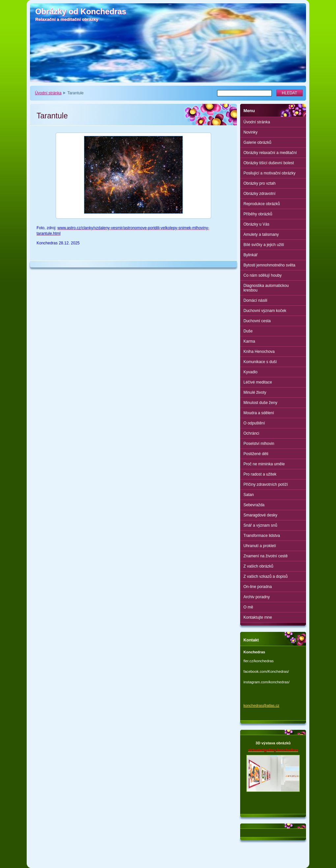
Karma (249, 341)
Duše (248, 331)
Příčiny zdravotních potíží (266, 484)
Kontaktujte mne (258, 617)
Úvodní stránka (48, 93)
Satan (249, 495)
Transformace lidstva (262, 536)
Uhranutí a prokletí (260, 546)
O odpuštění (254, 423)
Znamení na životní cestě (266, 556)
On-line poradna (258, 587)
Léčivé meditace (258, 382)
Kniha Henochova (259, 352)
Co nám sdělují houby (263, 275)
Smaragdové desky (260, 515)
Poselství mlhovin (259, 444)
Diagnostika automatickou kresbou (266, 288)
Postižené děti (256, 454)
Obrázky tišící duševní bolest (269, 163)
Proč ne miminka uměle (264, 464)
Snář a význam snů (260, 525)
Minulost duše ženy (260, 403)
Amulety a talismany (261, 234)
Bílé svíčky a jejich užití (264, 245)
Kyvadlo (251, 372)
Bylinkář (251, 255)
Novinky (251, 132)
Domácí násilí (255, 300)
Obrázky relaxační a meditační (270, 153)
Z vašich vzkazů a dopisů (266, 576)
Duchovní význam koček (265, 311)
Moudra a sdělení (259, 413)
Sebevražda (254, 505)
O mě (248, 607)
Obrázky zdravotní (259, 194)
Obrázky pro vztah (259, 183)
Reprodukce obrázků (262, 204)
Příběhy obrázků (258, 214)
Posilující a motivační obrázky (269, 173)
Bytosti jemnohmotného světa (269, 265)
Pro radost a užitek (260, 474)
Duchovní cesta (257, 321)
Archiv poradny (257, 597)
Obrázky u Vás (256, 224)
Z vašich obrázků (258, 566)
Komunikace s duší (260, 362)
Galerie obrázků (257, 142)
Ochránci (251, 433)
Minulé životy (255, 392)
